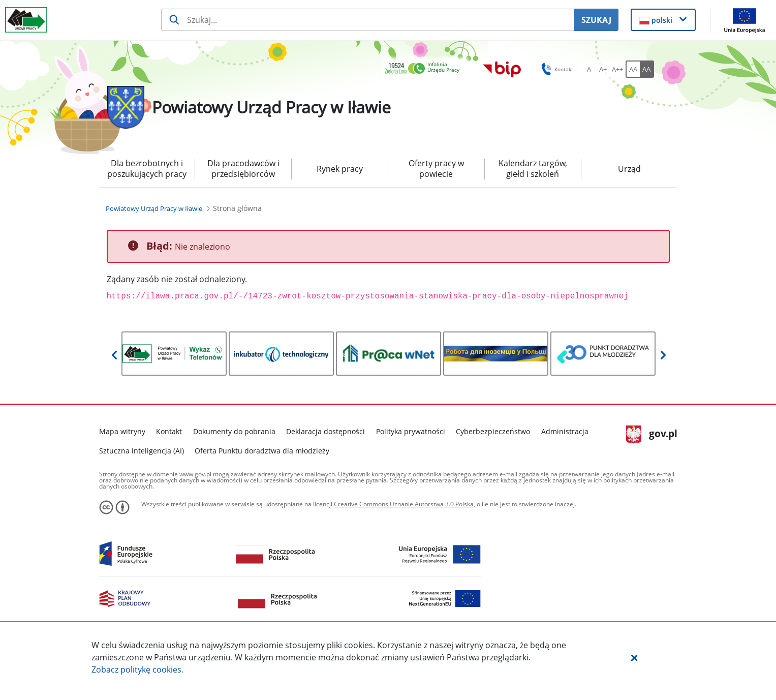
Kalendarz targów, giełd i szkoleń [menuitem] (533, 169)
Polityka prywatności (411, 431)
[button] (634, 657)
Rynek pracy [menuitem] (340, 169)
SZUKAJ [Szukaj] (596, 20)
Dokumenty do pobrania (234, 431)
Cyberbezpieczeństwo (493, 431)
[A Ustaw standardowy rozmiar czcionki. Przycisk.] (589, 69)
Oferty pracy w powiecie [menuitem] (436, 169)
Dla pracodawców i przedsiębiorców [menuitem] (243, 169)
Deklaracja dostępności (325, 431)
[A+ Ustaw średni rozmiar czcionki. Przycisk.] (603, 69)
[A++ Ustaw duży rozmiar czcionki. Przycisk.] (617, 69)
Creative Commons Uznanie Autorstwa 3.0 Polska (404, 504)
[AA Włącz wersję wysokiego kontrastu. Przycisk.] (647, 69)
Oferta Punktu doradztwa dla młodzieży (262, 451)
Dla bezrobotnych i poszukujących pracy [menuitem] (147, 169)
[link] (425, 69)
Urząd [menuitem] (629, 169)
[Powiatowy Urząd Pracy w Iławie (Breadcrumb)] (154, 208)
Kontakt (169, 431)
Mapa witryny (122, 431)
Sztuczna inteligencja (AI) (142, 451)
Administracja (565, 431)
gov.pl (652, 435)
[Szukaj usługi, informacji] (367, 20)
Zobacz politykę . (137, 669)
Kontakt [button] (556, 69)
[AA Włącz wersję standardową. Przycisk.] (633, 69)
